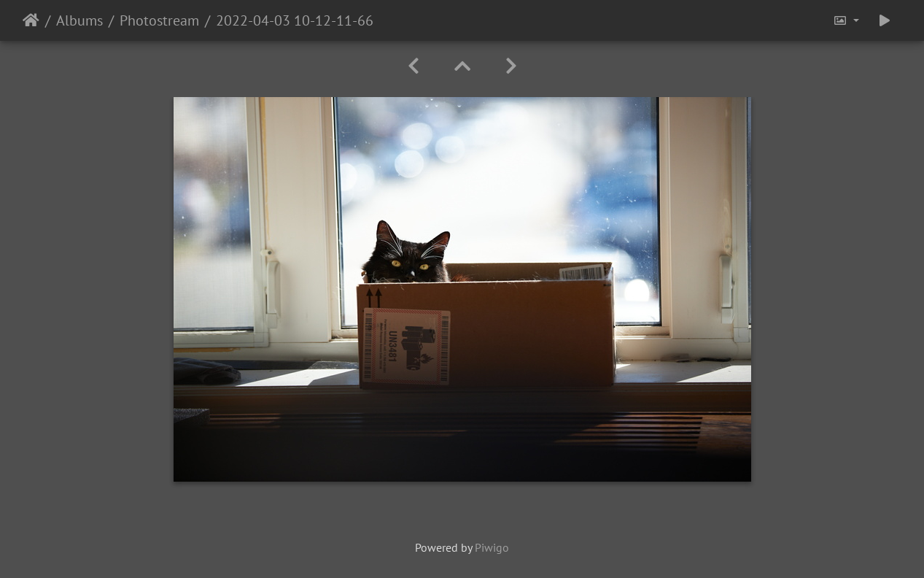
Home (31, 20)
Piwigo (492, 547)
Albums (79, 20)
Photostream (159, 20)
